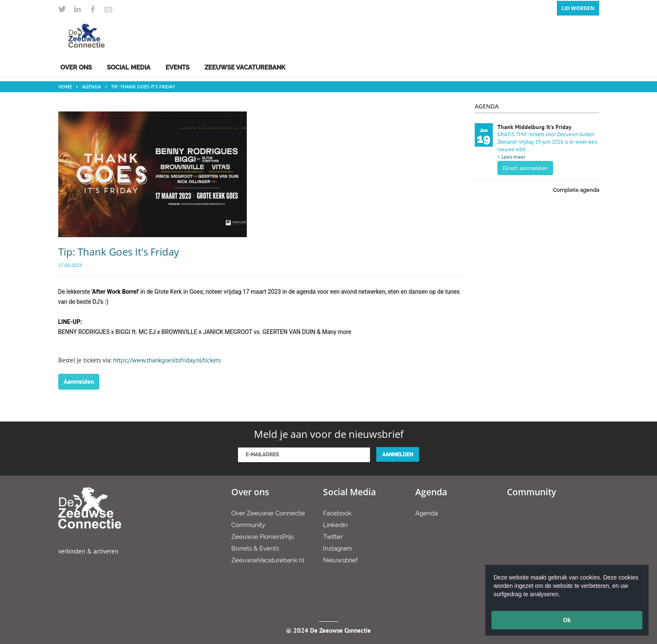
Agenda (92, 87)
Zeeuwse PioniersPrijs (263, 537)
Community (248, 525)
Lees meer (513, 157)
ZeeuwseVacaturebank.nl (268, 560)
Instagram (338, 548)
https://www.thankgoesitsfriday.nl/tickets (167, 360)
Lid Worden (578, 8)
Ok (567, 620)
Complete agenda (576, 190)
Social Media (129, 67)
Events (177, 67)
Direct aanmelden (525, 168)
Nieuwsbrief (340, 560)
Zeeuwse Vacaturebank (245, 67)
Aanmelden (79, 381)
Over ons (76, 67)
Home (65, 87)
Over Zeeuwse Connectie (268, 513)
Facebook (337, 513)
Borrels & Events (255, 548)
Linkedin (335, 525)
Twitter (333, 537)
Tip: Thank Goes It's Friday (143, 87)
